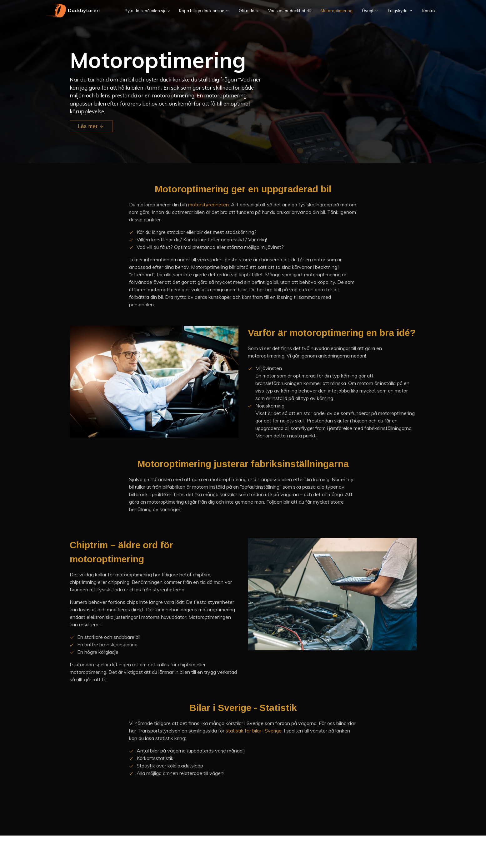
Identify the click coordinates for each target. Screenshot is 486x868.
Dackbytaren (72, 11)
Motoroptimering (337, 11)
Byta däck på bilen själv (147, 11)
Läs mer (91, 126)
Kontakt (430, 11)
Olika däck (249, 11)
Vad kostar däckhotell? (290, 11)
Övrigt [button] (368, 11)
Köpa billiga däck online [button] (202, 11)
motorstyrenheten (208, 205)
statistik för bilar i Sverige (254, 731)
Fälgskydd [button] (398, 11)
